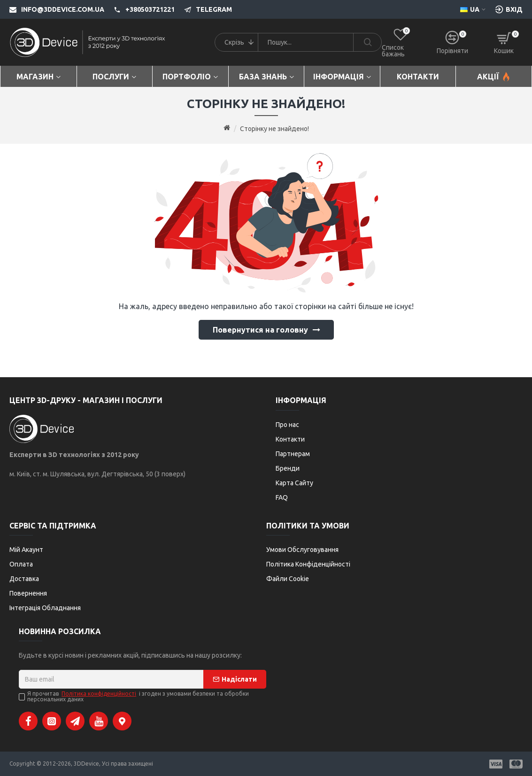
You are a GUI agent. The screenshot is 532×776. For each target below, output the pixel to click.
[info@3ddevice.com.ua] (57, 9)
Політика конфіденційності (99, 694)
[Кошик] (504, 42)
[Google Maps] (122, 721)
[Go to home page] (227, 128)
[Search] (367, 42)
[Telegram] (203, 9)
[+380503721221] (139, 9)
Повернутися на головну (260, 330)
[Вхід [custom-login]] (509, 9)
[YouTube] (99, 721)
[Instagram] (52, 721)
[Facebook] (28, 721)
